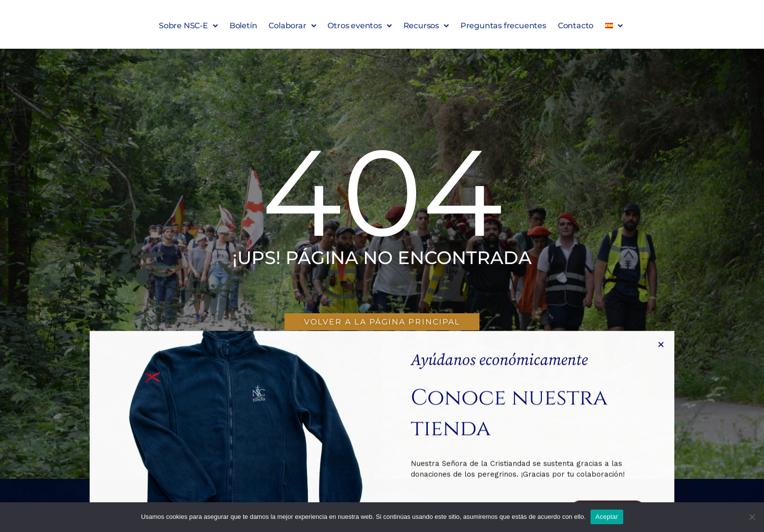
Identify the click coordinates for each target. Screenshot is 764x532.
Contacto (576, 28)
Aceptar (607, 517)
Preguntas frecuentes (503, 28)
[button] (661, 462)
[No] (752, 517)
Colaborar (292, 28)
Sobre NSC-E (188, 28)
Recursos (426, 28)
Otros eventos (359, 28)
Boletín (243, 28)
